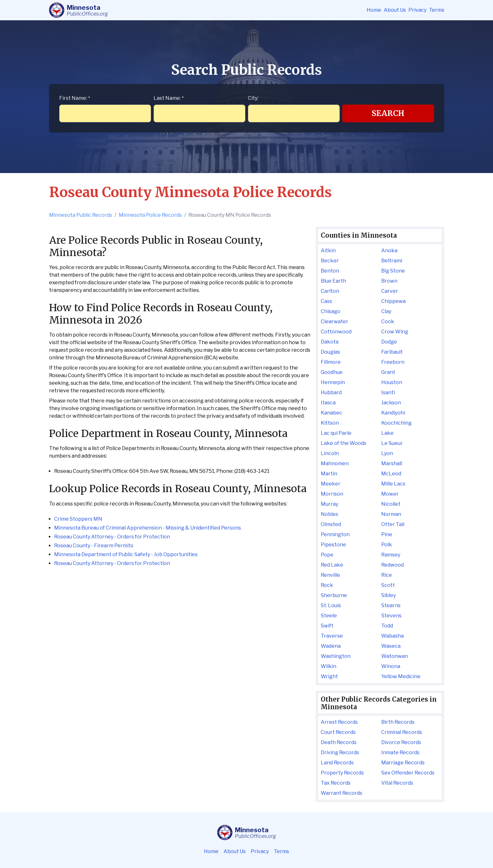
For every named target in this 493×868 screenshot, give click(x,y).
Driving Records (340, 752)
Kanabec (332, 413)
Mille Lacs (393, 484)
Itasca (328, 403)
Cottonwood (336, 332)
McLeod (391, 474)
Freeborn (393, 362)
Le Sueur (392, 443)
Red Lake (332, 565)
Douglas (330, 352)
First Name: (75, 98)
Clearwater (335, 321)
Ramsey (391, 555)
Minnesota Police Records (150, 215)
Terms (437, 10)
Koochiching (396, 423)
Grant (388, 372)
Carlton (330, 291)
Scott (388, 585)
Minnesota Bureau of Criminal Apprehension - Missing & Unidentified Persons (148, 528)
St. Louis (331, 605)
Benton (330, 271)
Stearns (391, 605)
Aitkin (328, 251)
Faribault (392, 352)
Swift (327, 626)
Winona (391, 666)
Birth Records (398, 722)
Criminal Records (402, 732)
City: (253, 98)
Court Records (338, 732)
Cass (326, 301)
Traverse (332, 636)
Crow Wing (395, 332)
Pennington (335, 534)
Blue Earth (333, 281)
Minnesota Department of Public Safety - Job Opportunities (126, 554)
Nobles (329, 514)
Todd (387, 626)
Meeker (331, 484)
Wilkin (329, 666)
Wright (329, 676)
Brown (389, 281)
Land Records (337, 763)
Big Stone (393, 271)
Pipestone (333, 545)
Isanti (388, 392)
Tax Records (336, 783)
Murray (329, 504)
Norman (391, 514)
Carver (390, 291)
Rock (327, 585)
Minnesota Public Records (81, 215)
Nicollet (391, 504)
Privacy (417, 10)
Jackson (391, 403)
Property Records (342, 773)
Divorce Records (401, 742)
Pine (387, 534)
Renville (330, 575)
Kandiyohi (393, 413)
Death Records (339, 742)
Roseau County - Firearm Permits (94, 546)
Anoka (389, 251)
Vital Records (397, 783)
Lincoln (330, 453)
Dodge (389, 342)
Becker (330, 261)
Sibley (389, 595)
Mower (390, 494)
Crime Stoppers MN (78, 519)
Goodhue (332, 372)
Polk (387, 545)
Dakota (330, 342)
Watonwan (395, 656)
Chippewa (393, 301)
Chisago (331, 311)
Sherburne (334, 595)
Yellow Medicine (401, 676)
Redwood (392, 565)
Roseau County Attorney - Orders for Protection (112, 537)
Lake (387, 433)
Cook (388, 321)
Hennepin (333, 382)
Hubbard (331, 392)
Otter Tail (393, 524)
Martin (329, 474)
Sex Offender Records (408, 773)
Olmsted (331, 524)
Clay (386, 311)
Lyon (387, 453)
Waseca (391, 646)
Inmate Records (400, 752)
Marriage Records (403, 763)
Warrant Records (341, 793)
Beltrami (392, 261)
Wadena (331, 646)
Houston (392, 382)
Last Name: (169, 98)
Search (388, 113)
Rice (387, 575)
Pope (327, 555)
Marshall (392, 463)
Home (374, 10)
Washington (336, 656)
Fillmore (331, 362)
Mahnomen (335, 463)
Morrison (332, 494)
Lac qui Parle (336, 433)
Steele (329, 616)
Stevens (391, 616)
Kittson (330, 423)
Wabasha (392, 636)
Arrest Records (339, 722)
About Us (395, 10)
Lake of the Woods (344, 443)
